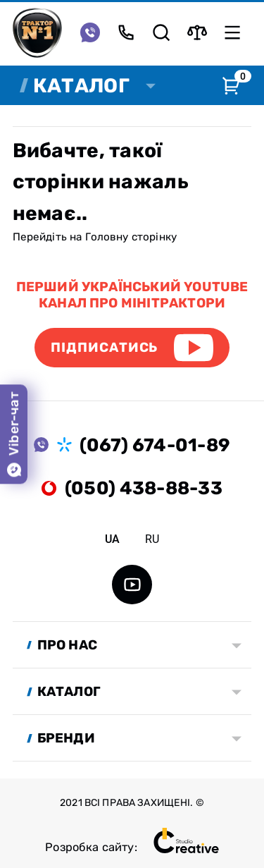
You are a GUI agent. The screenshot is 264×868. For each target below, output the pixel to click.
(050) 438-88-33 (144, 488)
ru (152, 539)
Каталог (81, 86)
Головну (107, 237)
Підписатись (104, 347)
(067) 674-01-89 (155, 445)
